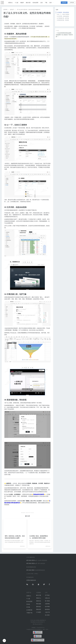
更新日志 (39, 601)
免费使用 (64, 3)
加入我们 (47, 615)
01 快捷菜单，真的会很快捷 (63, 12)
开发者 (28, 604)
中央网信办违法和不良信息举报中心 (34, 629)
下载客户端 (29, 613)
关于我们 (47, 595)
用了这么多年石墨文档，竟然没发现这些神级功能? (28, 10)
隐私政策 (39, 609)
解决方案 (28, 3)
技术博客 (47, 607)
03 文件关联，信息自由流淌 (63, 16)
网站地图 (39, 604)
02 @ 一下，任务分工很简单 (63, 14)
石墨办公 (10, 3)
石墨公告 (47, 598)
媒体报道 (47, 609)
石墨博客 (5, 10)
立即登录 (72, 3)
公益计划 (47, 612)
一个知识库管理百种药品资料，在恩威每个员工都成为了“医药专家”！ (64, 35)
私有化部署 (35, 3)
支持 (52, 3)
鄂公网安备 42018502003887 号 (38, 622)
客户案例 (47, 601)
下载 (46, 3)
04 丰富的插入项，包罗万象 (63, 18)
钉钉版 (28, 607)
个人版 (17, 3)
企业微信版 (29, 610)
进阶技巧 (12, 10)
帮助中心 (39, 598)
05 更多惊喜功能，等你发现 (63, 20)
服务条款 (39, 607)
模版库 (22, 3)
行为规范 (39, 612)
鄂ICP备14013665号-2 (38, 624)
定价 (42, 3)
